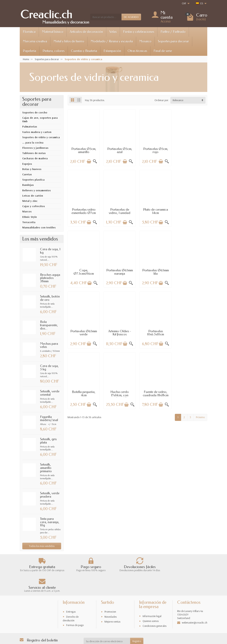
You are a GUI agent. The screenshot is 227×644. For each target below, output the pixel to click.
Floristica (29, 32)
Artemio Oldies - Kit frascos (155, 272)
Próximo (200, 356)
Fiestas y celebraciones (139, 32)
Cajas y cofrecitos (34, 206)
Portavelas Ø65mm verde (120, 272)
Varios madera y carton (37, 132)
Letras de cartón (33, 196)
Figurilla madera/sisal (49, 419)
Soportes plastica (33, 180)
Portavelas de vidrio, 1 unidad (84, 211)
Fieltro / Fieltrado (173, 32)
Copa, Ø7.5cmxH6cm (155, 211)
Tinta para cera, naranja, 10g (50, 522)
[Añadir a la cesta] (89, 161)
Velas (113, 32)
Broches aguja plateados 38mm (50, 278)
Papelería (29, 51)
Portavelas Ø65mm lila (84, 272)
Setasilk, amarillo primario (46, 468)
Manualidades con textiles (39, 227)
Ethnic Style (30, 217)
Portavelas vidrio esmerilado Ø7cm (191, 150)
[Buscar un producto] (106, 17)
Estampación (112, 51)
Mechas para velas (49, 345)
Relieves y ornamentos (37, 190)
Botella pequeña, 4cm (84, 332)
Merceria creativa (35, 41)
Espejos (27, 164)
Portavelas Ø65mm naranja (191, 211)
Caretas (27, 174)
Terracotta (29, 222)
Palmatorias (30, 126)
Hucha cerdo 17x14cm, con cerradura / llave (119, 334)
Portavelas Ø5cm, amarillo (84, 150)
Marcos (27, 211)
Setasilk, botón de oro (50, 298)
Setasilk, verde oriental (50, 393)
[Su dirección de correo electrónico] (107, 624)
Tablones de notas (34, 153)
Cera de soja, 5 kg (49, 368)
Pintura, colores (54, 51)
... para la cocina (33, 143)
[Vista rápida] (95, 161)
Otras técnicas (137, 51)
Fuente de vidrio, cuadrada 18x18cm (155, 332)
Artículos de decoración (86, 32)
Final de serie (163, 51)
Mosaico (145, 41)
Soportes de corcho (35, 112)
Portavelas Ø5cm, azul (119, 150)
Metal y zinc (30, 201)
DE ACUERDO (131, 17)
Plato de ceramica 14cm (120, 211)
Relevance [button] (178, 100)
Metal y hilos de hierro (69, 41)
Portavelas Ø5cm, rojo (155, 150)
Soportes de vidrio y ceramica (41, 137)
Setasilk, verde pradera (50, 495)
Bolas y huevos (32, 169)
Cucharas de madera (35, 158)
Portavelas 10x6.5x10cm (191, 272)
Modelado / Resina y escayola (112, 41)
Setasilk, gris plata (48, 441)
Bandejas (28, 185)
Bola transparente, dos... (49, 325)
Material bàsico (53, 32)
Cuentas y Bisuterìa (84, 51)
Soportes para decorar (173, 41)
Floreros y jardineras (35, 148)
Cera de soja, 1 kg (50, 251)
